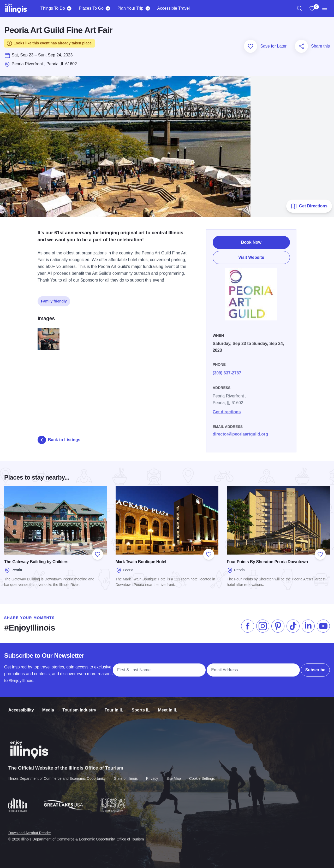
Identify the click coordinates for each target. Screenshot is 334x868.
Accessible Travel (173, 8)
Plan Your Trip (130, 8)
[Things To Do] (69, 8)
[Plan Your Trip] (148, 8)
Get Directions (309, 206)
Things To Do (53, 8)
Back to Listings (59, 440)
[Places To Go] (108, 8)
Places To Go (91, 8)
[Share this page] (301, 46)
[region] (300, 8)
